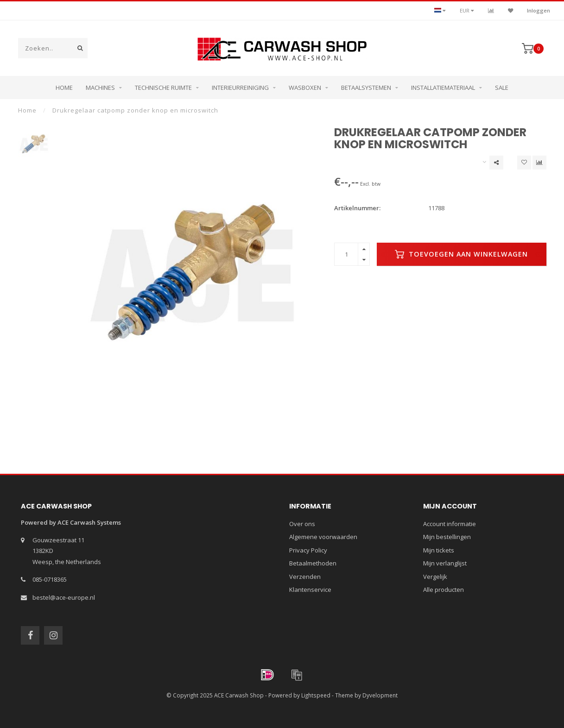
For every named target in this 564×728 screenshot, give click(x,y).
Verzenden (305, 577)
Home (64, 88)
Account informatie (450, 524)
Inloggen (539, 10)
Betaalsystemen (366, 88)
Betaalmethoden (313, 563)
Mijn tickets (439, 550)
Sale (502, 88)
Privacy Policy (308, 550)
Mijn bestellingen (447, 537)
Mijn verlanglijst (445, 563)
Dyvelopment (380, 695)
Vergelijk (435, 577)
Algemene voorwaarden (323, 537)
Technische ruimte (163, 88)
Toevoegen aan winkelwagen (461, 254)
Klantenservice (310, 590)
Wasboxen (305, 88)
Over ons (302, 524)
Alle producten (444, 590)
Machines (100, 88)
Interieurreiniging (240, 88)
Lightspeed (316, 695)
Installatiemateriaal (443, 88)
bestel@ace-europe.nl (64, 597)
